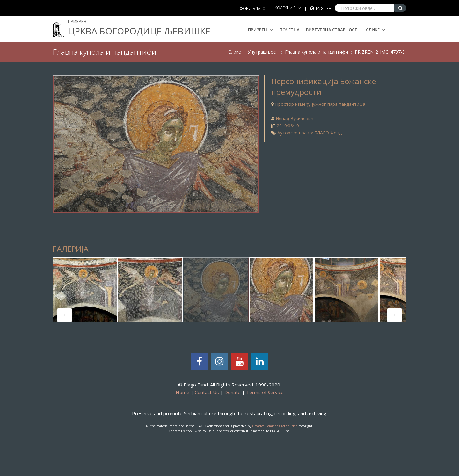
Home (182, 392)
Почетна (290, 30)
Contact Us (207, 392)
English (324, 8)
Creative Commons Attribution (275, 426)
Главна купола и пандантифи (317, 52)
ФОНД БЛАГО (252, 8)
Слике (373, 30)
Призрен (261, 30)
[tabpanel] (85, 290)
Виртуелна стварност (332, 30)
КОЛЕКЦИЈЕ (285, 8)
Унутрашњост (263, 52)
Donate (233, 392)
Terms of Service (265, 392)
